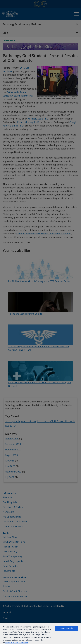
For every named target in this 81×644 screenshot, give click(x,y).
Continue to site (67, 628)
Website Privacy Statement (17, 643)
